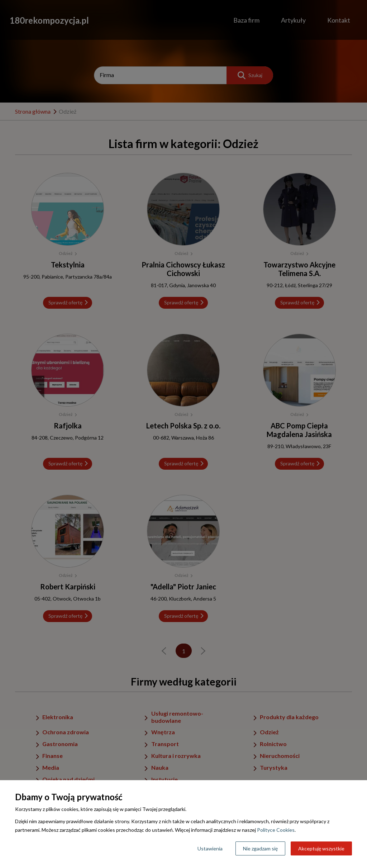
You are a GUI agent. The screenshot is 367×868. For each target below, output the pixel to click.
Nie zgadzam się (260, 848)
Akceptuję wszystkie (321, 848)
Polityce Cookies (276, 830)
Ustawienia (210, 848)
